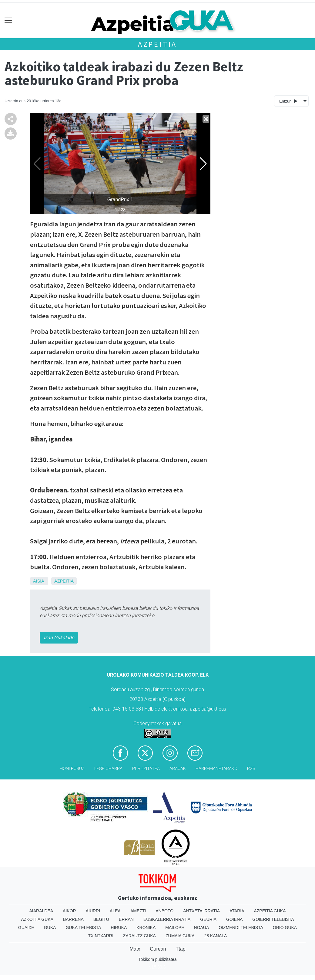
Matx (135, 949)
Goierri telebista (273, 919)
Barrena (73, 919)
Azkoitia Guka (37, 919)
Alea (115, 911)
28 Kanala (216, 936)
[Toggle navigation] (8, 20)
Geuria (208, 919)
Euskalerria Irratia (167, 919)
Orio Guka (285, 928)
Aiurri (93, 911)
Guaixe (26, 928)
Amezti (138, 911)
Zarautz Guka (139, 936)
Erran (126, 919)
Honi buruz (72, 769)
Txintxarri (101, 936)
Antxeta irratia (201, 911)
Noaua (202, 928)
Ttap (181, 949)
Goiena (234, 919)
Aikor (69, 911)
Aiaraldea (41, 911)
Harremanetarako (216, 769)
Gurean (158, 949)
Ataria (237, 911)
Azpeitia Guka (270, 911)
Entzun (288, 101)
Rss (251, 769)
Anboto (164, 911)
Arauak (178, 769)
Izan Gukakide (59, 638)
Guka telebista (83, 928)
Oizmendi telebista (241, 928)
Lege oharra (108, 769)
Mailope (175, 928)
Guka (50, 928)
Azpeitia (157, 44)
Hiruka (119, 928)
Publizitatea (146, 769)
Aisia (39, 581)
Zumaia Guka (180, 936)
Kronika (146, 928)
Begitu (101, 919)
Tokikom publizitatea (157, 959)
